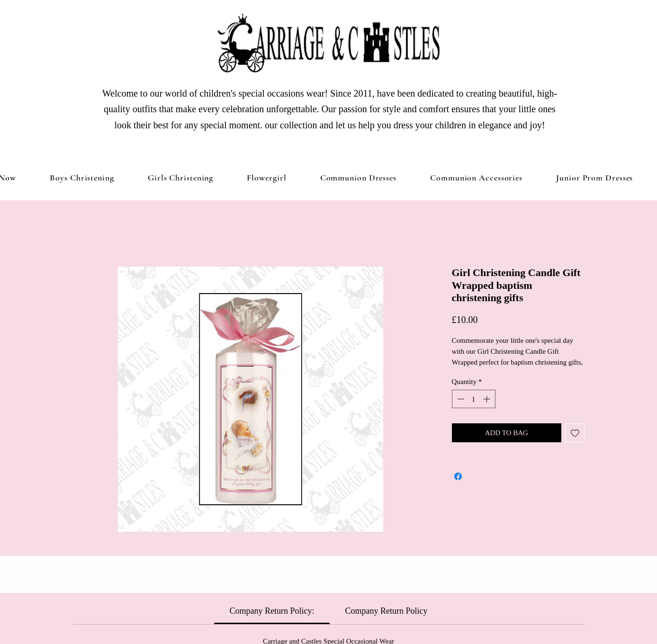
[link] (272, 611)
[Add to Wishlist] (575, 433)
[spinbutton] (473, 399)
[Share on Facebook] (458, 476)
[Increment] (488, 399)
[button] (180, 178)
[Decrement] (460, 399)
